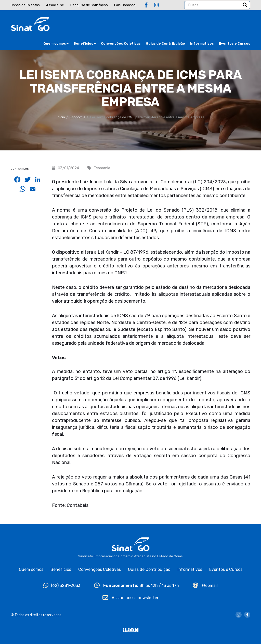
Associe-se (55, 5)
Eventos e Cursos (235, 43)
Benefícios (85, 43)
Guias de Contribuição (165, 43)
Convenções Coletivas (121, 43)
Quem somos (56, 43)
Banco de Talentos (25, 5)
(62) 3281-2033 (62, 585)
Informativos (202, 43)
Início (61, 117)
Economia (78, 117)
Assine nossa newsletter (130, 598)
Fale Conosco (125, 5)
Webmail (205, 585)
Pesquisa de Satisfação (89, 5)
